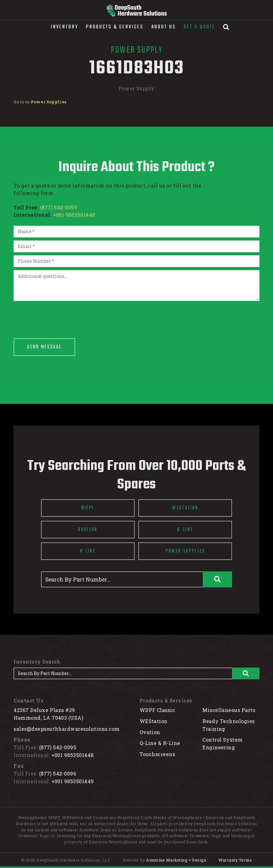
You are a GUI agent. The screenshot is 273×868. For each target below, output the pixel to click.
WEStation (154, 721)
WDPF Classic (157, 710)
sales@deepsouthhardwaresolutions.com (67, 729)
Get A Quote (200, 27)
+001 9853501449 (73, 781)
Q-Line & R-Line (160, 743)
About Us (164, 27)
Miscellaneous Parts (229, 710)
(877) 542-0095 (59, 207)
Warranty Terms (235, 860)
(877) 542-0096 (58, 773)
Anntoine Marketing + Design (176, 860)
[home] (136, 11)
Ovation (150, 732)
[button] (65, 27)
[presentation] (60, 316)
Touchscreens (157, 754)
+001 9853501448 (74, 215)
